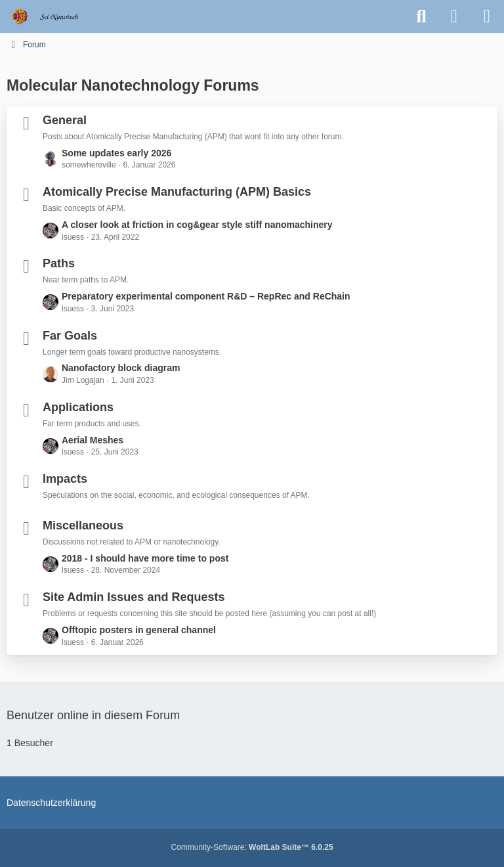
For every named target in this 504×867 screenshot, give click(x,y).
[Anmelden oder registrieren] (454, 16)
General (65, 120)
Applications (78, 407)
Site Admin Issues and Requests (134, 597)
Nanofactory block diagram (121, 368)
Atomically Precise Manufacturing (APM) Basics (177, 192)
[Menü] (487, 16)
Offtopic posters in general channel (139, 630)
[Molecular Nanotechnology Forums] (53, 16)
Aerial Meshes (93, 440)
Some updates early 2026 (116, 153)
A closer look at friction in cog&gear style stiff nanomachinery (197, 225)
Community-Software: (252, 847)
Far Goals (70, 336)
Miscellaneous (83, 525)
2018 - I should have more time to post (145, 558)
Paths (59, 263)
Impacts (65, 479)
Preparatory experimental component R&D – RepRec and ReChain (206, 296)
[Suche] (421, 16)
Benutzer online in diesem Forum (93, 715)
